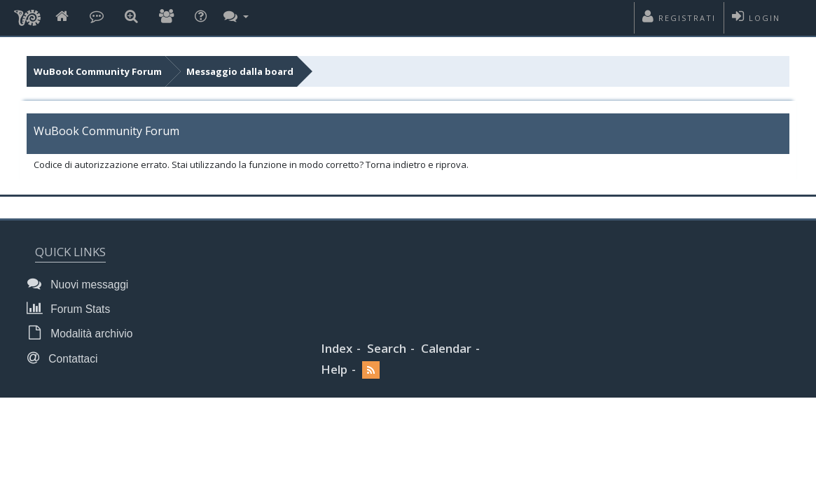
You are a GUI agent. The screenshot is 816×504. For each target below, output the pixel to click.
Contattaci (67, 358)
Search (387, 348)
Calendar (446, 348)
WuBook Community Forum (98, 71)
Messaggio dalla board (240, 71)
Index (337, 348)
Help (334, 369)
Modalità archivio (84, 333)
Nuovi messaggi (82, 284)
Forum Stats (72, 308)
